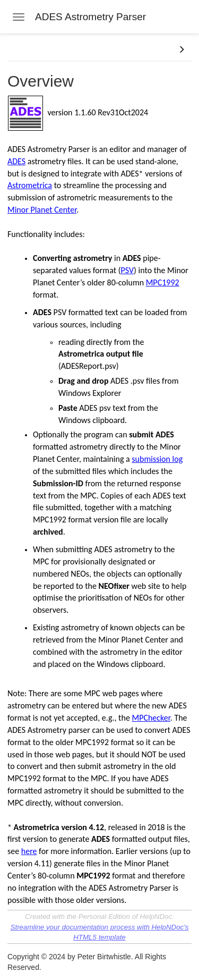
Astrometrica (30, 185)
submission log (157, 459)
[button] (181, 50)
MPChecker (151, 718)
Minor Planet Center (42, 210)
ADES (16, 161)
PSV (127, 270)
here (29, 851)
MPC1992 (163, 282)
